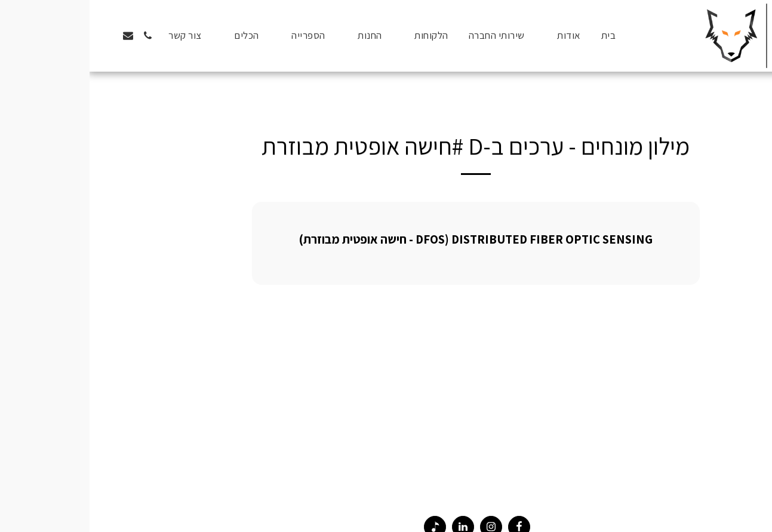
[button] (473, 36)
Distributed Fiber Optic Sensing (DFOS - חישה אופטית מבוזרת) (386, 239)
